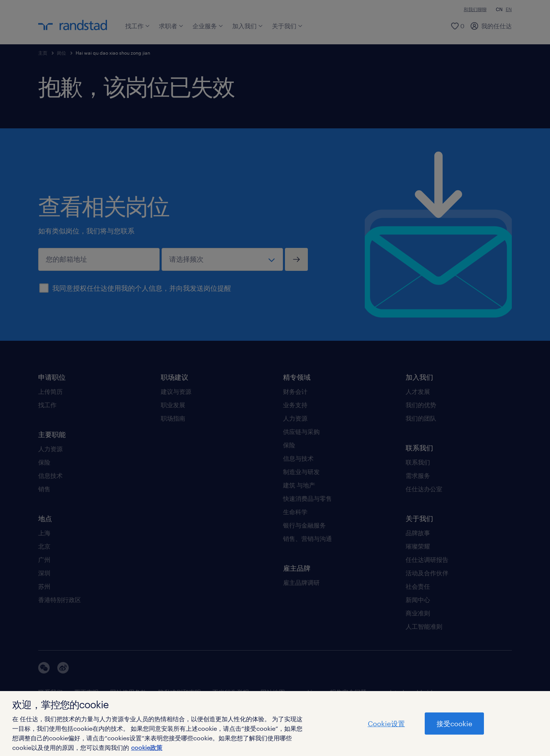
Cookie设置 (386, 724)
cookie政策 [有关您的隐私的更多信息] (147, 747)
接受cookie (454, 724)
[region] (275, 724)
